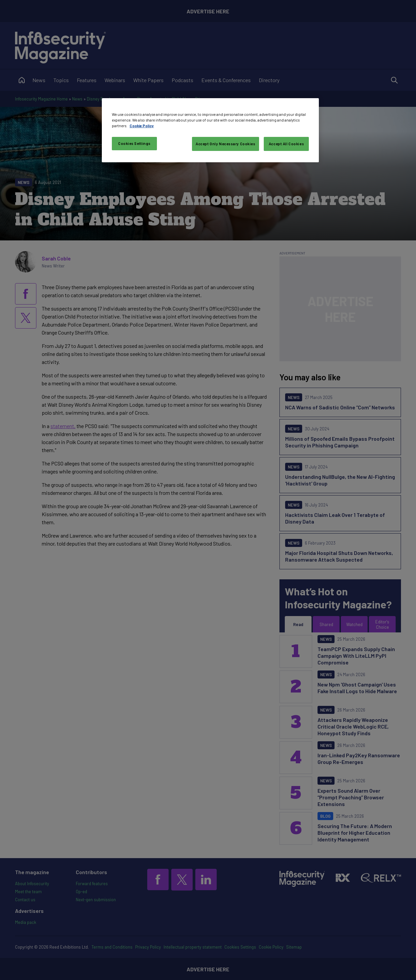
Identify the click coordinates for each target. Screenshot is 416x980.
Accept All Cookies (286, 144)
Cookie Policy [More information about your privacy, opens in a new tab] (142, 126)
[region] (210, 130)
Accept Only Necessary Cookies (226, 144)
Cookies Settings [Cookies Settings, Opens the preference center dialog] (134, 143)
